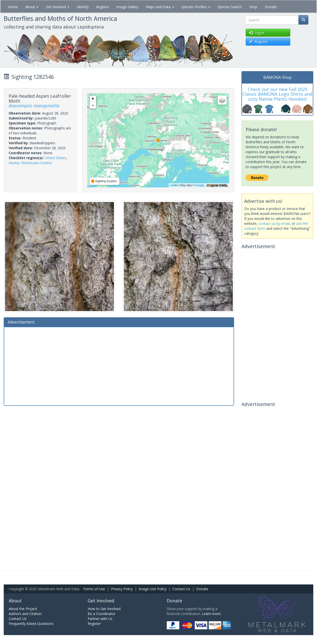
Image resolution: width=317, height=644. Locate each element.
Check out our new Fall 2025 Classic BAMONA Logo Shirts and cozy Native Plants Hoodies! (277, 94)
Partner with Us (100, 619)
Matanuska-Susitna (36, 163)
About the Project (23, 609)
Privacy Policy (122, 589)
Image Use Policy (153, 589)
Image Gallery (127, 7)
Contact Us (181, 589)
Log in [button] (257, 33)
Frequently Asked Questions (31, 624)
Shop (253, 7)
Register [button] (258, 42)
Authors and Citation (25, 614)
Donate (271, 7)
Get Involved (58, 7)
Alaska (14, 163)
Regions (103, 7)
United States (55, 158)
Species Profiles (196, 7)
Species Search (230, 7)
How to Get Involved (104, 609)
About (32, 7)
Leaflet (174, 185)
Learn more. (212, 614)
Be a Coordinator (102, 614)
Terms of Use (94, 589)
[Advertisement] (119, 366)
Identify (83, 7)
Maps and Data (160, 7)
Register (94, 624)
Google (199, 185)
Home (13, 7)
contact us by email (274, 223)
